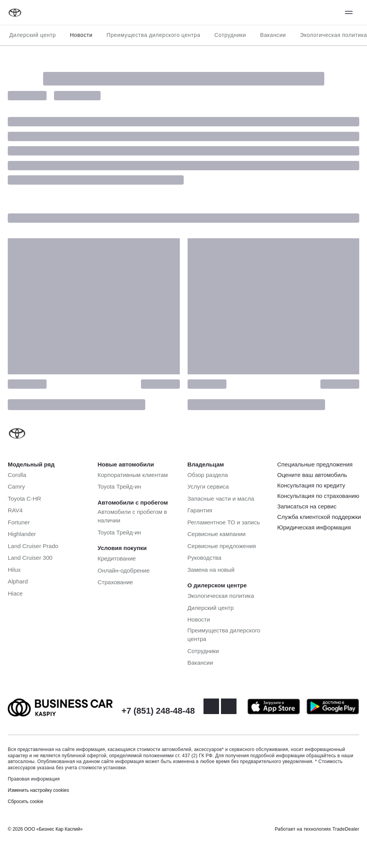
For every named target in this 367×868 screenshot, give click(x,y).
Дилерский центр (33, 35)
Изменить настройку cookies (38, 790)
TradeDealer (346, 829)
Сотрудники (230, 35)
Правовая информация (34, 779)
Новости (81, 35)
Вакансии (273, 35)
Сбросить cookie (25, 802)
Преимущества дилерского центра (153, 35)
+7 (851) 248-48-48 (158, 711)
